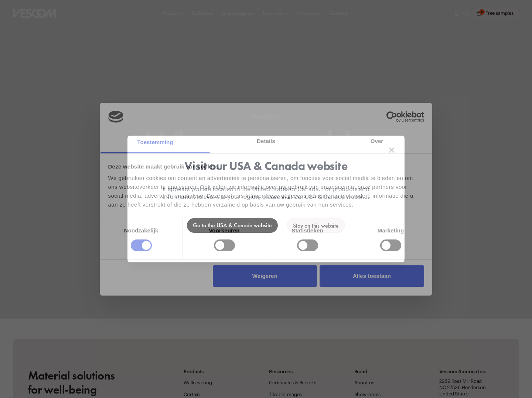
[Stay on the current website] (316, 225)
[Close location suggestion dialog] (392, 150)
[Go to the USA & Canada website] (232, 225)
